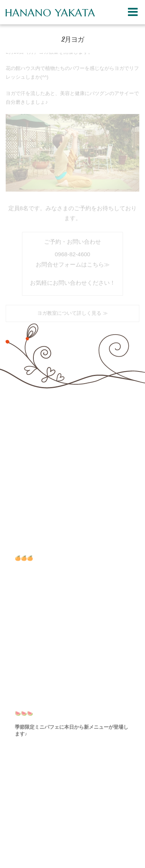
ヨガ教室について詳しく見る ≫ (72, 311)
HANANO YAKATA (50, 13)
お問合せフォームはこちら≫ (73, 263)
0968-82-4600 (72, 252)
